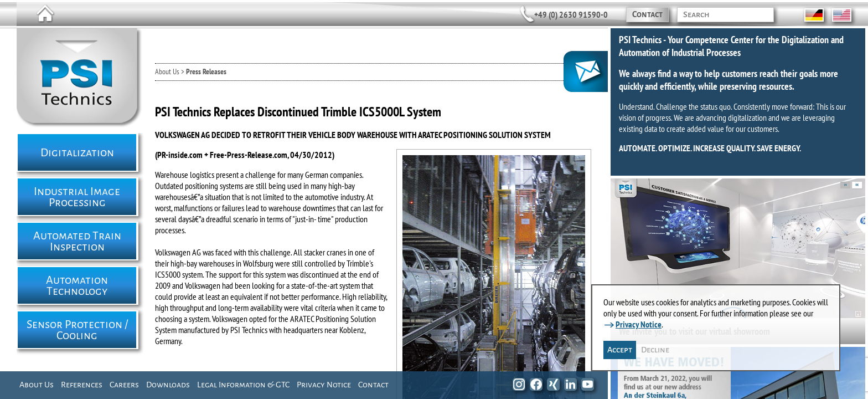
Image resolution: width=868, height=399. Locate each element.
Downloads (168, 385)
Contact (647, 14)
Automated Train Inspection (77, 241)
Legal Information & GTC (243, 385)
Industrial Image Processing (77, 197)
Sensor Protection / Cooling (77, 330)
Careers (124, 385)
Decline (655, 350)
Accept (620, 350)
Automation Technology (77, 285)
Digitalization (77, 152)
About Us (37, 385)
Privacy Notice (324, 385)
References (82, 385)
